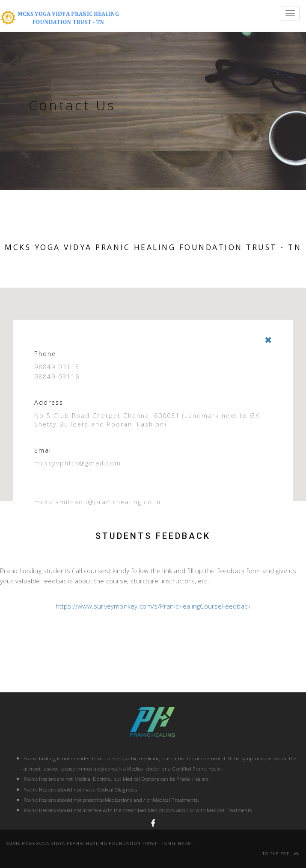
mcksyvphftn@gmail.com (78, 463)
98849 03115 (57, 367)
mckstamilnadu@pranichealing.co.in (98, 502)
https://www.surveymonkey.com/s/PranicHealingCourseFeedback (153, 606)
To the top (281, 853)
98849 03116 (57, 377)
